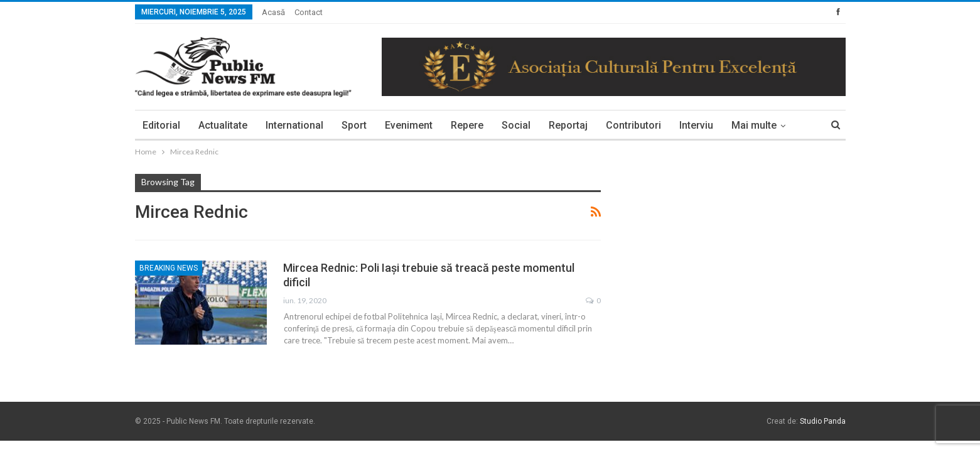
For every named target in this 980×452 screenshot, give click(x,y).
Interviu (696, 125)
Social (516, 125)
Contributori (633, 125)
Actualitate (223, 125)
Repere (467, 125)
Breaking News (169, 268)
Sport (354, 125)
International (294, 125)
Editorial (161, 125)
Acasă (273, 12)
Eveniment (409, 125)
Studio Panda (823, 421)
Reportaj (568, 125)
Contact (309, 12)
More (744, 125)
